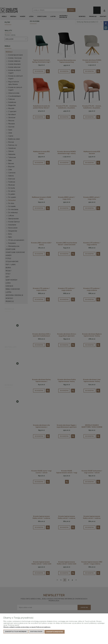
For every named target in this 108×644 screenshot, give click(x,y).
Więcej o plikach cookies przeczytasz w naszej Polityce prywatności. (27, 627)
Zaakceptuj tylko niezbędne (16, 632)
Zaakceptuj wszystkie (55, 632)
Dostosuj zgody (36, 632)
